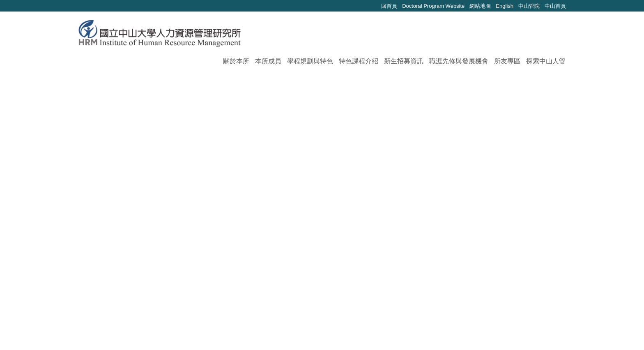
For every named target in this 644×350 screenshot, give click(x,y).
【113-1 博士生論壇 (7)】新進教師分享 (184, 258)
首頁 (100, 83)
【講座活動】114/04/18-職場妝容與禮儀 (186, 214)
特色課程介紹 (359, 61)
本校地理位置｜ (542, 332)
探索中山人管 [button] (546, 61)
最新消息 (128, 83)
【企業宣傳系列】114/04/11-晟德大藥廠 (186, 228)
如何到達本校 (499, 332)
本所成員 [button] (268, 61)
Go (412, 289)
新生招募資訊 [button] (404, 61)
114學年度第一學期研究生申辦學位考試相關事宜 (200, 155)
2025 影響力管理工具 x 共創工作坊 (178, 170)
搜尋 (561, 36)
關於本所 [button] (236, 61)
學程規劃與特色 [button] (310, 61)
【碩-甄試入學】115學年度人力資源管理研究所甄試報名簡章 (218, 126)
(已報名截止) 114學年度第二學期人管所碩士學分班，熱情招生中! (225, 140)
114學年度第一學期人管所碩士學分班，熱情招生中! (204, 184)
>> (327, 289)
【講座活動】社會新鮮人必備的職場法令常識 (194, 199)
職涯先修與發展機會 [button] (459, 61)
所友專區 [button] (507, 61)
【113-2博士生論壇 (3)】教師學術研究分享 (190, 243)
